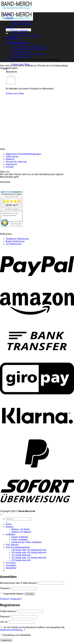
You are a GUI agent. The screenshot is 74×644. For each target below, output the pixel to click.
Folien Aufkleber (20, 33)
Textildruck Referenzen (17, 239)
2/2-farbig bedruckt (21, 57)
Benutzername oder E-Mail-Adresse (19, 583)
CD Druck (11, 60)
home (9, 14)
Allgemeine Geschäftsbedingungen (24, 154)
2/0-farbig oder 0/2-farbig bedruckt (29, 49)
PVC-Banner (12, 39)
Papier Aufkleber (20, 31)
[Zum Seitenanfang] (1, 515)
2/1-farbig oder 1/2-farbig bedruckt (29, 54)
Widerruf (10, 159)
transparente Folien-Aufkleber (27, 36)
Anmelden (30, 594)
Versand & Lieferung (16, 162)
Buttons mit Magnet (21, 24)
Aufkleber (11, 27)
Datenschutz (12, 157)
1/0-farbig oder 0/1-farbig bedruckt (29, 46)
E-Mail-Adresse (9, 611)
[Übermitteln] (7, 33)
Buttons (10, 18)
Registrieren (6, 640)
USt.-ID (4, 622)
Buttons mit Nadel (21, 22)
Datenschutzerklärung (11, 630)
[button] (11, 568)
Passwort (5, 588)
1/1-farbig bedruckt (21, 555)
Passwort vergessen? (11, 599)
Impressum (11, 164)
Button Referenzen (15, 241)
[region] (37, 90)
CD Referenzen (14, 244)
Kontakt (10, 167)
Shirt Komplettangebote (18, 43)
